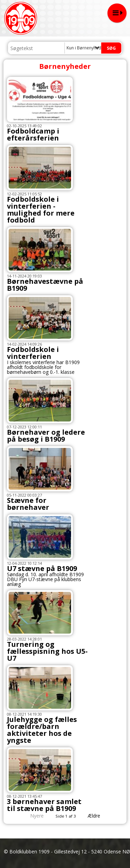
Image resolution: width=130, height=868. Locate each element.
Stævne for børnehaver (28, 504)
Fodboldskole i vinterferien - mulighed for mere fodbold (41, 210)
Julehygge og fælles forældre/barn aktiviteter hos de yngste (42, 730)
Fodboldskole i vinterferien (33, 353)
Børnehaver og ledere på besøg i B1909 (46, 436)
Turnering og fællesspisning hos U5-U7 (47, 651)
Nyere (33, 816)
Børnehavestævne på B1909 (45, 285)
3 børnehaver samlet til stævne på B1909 (44, 805)
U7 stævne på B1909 (42, 568)
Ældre (99, 816)
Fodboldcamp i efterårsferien (33, 134)
